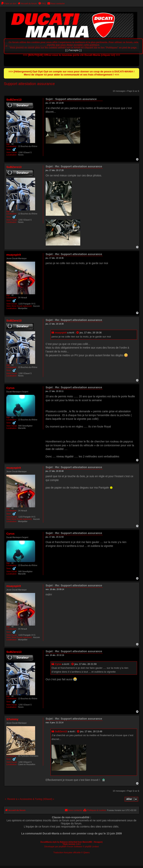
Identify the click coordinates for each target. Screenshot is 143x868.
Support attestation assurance (29, 84)
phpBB (62, 847)
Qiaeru (86, 852)
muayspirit (14, 255)
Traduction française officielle (67, 852)
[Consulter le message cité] (78, 333)
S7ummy (12, 719)
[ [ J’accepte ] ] (73, 50)
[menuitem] (9, 3)
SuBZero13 (14, 100)
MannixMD (87, 842)
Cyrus (10, 388)
